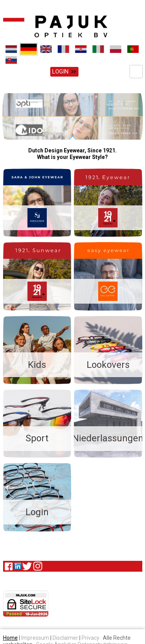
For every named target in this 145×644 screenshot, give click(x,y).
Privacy (90, 637)
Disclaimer (65, 637)
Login (60, 72)
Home (10, 637)
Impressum (35, 637)
